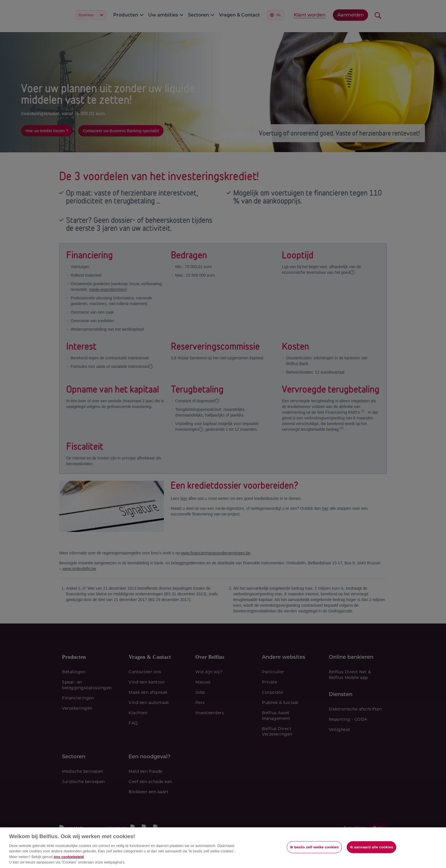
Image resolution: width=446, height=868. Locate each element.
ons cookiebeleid (69, 857)
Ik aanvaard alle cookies (371, 847)
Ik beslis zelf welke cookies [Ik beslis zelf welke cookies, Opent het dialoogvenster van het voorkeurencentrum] (314, 847)
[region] (223, 848)
